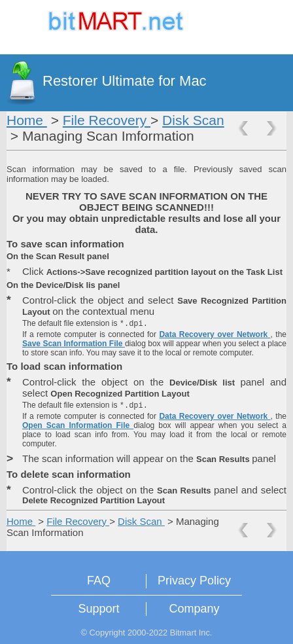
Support (98, 609)
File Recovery (107, 120)
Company (194, 609)
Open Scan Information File (78, 425)
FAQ (99, 581)
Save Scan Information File (74, 344)
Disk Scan (193, 120)
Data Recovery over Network (215, 334)
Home (27, 120)
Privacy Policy (194, 581)
